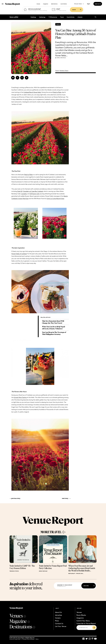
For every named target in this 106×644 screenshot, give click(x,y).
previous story (15, 498)
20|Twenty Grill (35, 194)
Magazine (20, 621)
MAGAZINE (14, 17)
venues (38, 4)
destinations (54, 4)
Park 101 (20, 191)
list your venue (79, 4)
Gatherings (42, 17)
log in (89, 4)
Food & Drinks (71, 17)
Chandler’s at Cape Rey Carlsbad (33, 191)
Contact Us (59, 623)
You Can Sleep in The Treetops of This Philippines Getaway (54, 333)
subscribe (89, 586)
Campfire (24, 194)
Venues (18, 616)
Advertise (58, 615)
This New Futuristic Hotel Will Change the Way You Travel (53, 322)
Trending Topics (64, 71)
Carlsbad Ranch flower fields (32, 92)
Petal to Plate (57, 92)
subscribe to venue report (65, 585)
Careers (58, 618)
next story (66, 498)
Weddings (33, 17)
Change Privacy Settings (29, 639)
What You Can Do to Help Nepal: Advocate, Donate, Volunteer (54, 328)
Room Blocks (81, 615)
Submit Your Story (83, 621)
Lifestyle (80, 17)
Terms (37, 639)
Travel (62, 17)
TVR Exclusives (53, 17)
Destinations (22, 626)
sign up (98, 4)
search (77, 10)
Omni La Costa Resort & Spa (55, 199)
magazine (46, 4)
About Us (58, 612)
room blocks (64, 4)
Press (57, 621)
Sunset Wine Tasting (20, 397)
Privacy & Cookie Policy (15, 639)
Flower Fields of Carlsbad (19, 254)
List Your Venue (61, 626)
